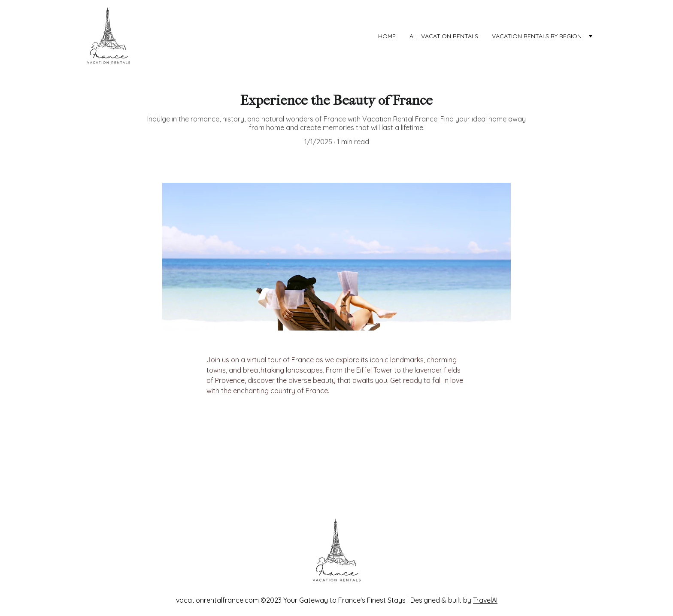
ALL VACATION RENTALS (444, 36)
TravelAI (485, 600)
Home (387, 36)
